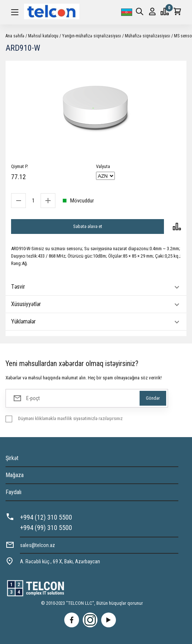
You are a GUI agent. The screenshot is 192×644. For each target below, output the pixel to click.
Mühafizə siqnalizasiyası (148, 36)
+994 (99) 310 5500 (46, 528)
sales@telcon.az (37, 545)
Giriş (152, 12)
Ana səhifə (15, 36)
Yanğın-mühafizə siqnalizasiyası (92, 36)
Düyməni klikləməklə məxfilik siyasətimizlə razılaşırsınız (70, 418)
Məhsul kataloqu (43, 36)
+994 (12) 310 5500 (46, 517)
